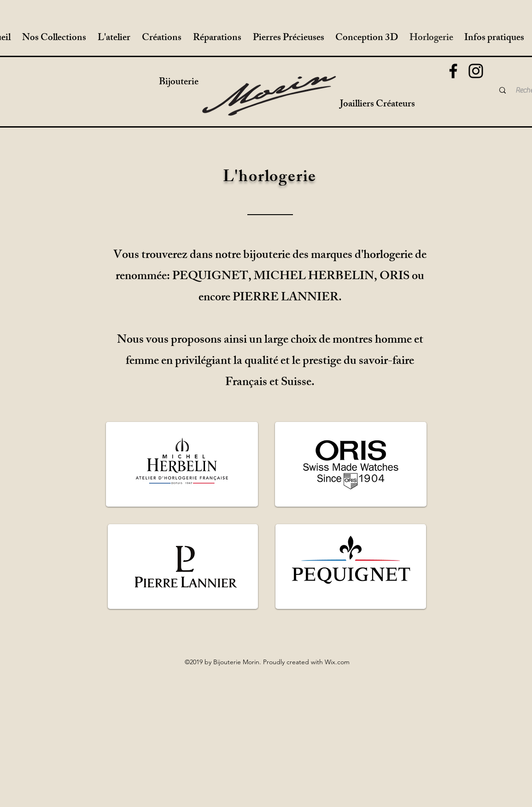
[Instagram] (476, 71)
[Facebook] (453, 71)
